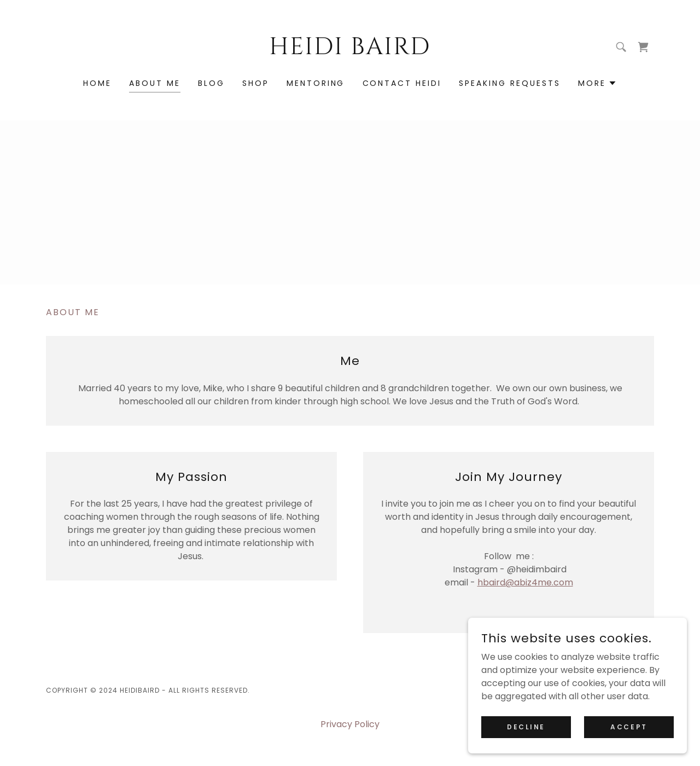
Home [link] (97, 83)
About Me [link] (155, 83)
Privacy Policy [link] (350, 724)
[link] (350, 51)
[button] (597, 83)
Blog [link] (211, 83)
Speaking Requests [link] (510, 83)
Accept (629, 726)
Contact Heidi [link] (402, 83)
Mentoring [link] (316, 83)
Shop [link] (256, 83)
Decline (526, 726)
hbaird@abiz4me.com (525, 582)
